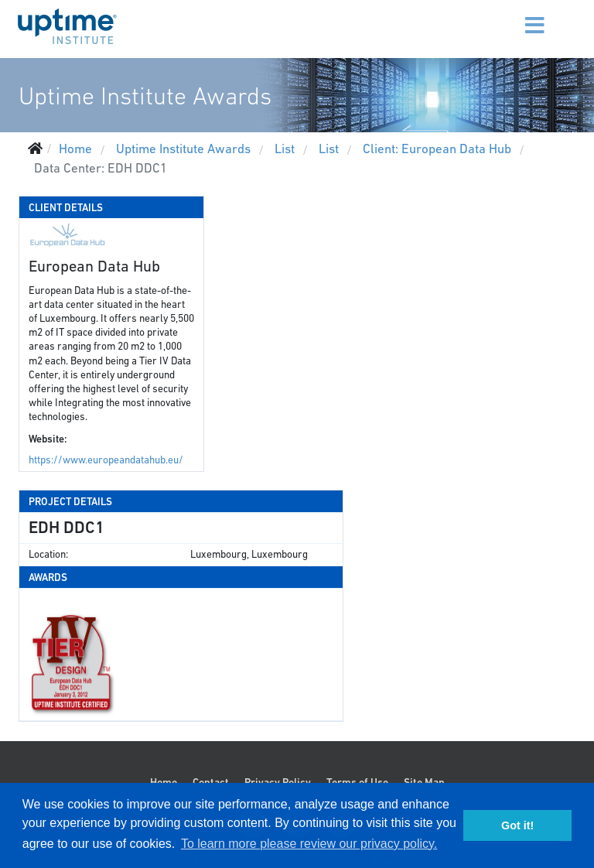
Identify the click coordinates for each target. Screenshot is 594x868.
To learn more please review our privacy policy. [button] (309, 844)
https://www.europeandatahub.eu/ (106, 460)
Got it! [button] (517, 825)
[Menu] (515, 15)
